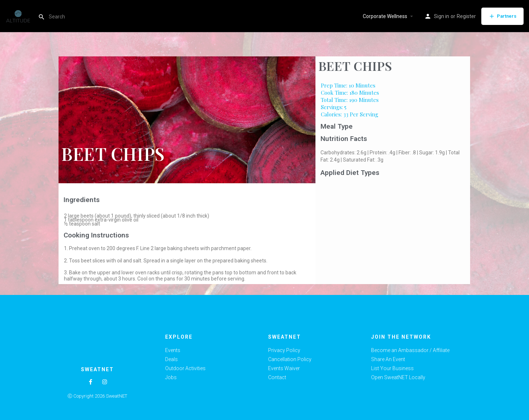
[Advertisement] (393, 233)
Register (466, 16)
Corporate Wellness (385, 16)
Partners (502, 16)
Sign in (442, 16)
